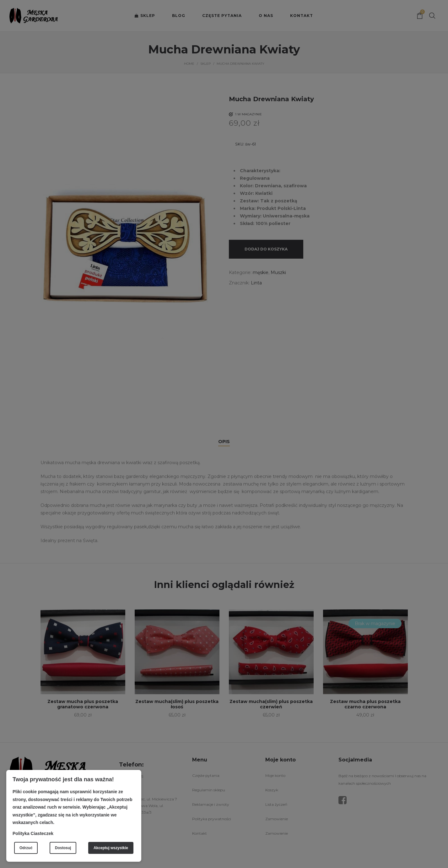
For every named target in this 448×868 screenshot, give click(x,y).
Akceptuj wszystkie (111, 848)
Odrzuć (26, 848)
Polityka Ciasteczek (33, 833)
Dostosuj (63, 848)
